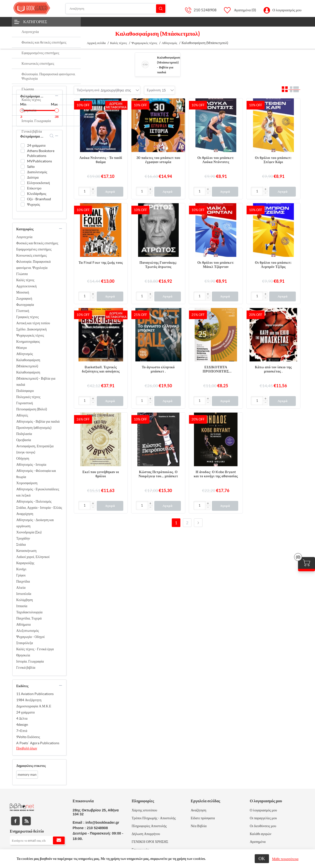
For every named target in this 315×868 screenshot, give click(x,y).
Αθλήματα (24, 624)
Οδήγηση (23, 458)
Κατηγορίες (35, 22)
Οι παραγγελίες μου (263, 818)
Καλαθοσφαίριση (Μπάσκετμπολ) (28, 363)
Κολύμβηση (24, 600)
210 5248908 (205, 10)
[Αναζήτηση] (116, 9)
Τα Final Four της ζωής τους (101, 263)
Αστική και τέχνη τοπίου (33, 323)
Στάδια (21, 544)
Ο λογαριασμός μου (287, 10)
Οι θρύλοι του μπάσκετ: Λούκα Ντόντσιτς (216, 160)
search (52, 136)
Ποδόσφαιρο (25, 391)
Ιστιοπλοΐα (24, 594)
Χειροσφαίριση (27, 483)
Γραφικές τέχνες (27, 317)
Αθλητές (22, 415)
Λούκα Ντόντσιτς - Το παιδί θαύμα (101, 160)
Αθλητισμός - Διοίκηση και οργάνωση (35, 523)
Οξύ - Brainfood (39, 199)
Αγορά (110, 192)
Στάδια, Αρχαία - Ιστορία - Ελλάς (39, 508)
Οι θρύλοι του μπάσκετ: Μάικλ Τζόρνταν (216, 265)
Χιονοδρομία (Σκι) (29, 532)
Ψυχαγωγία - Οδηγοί (30, 637)
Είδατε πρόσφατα (203, 818)
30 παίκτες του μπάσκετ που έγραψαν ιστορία (158, 160)
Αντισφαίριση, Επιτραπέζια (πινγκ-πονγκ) (35, 449)
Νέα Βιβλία (199, 826)
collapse (57, 96)
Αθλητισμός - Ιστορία (31, 465)
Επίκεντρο (34, 188)
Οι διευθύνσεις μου (263, 826)
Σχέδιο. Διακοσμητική (31, 329)
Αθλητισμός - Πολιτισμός (34, 501)
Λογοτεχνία (24, 237)
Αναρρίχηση (25, 514)
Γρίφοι (21, 575)
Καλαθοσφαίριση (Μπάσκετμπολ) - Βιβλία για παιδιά (36, 378)
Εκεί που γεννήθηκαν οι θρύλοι (101, 474)
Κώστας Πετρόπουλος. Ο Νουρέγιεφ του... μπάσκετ (158, 474)
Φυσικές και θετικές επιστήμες (37, 243)
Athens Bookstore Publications (41, 153)
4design (22, 725)
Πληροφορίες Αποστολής (149, 826)
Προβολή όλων (27, 748)
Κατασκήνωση (26, 551)
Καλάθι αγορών (261, 834)
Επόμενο (198, 523)
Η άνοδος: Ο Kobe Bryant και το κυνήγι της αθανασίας (216, 474)
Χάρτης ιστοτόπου (144, 810)
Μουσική (23, 292)
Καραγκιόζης (25, 563)
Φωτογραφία (25, 305)
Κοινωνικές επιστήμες (31, 255)
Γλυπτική (23, 311)
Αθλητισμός (25, 354)
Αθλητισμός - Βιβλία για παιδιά (38, 421)
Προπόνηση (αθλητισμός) (34, 428)
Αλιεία (21, 588)
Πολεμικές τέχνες (28, 397)
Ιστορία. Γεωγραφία (30, 661)
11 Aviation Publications (35, 694)
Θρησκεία (23, 655)
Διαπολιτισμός (37, 172)
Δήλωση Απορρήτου (146, 834)
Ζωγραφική (24, 298)
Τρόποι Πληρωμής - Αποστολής (154, 818)
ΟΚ (262, 859)
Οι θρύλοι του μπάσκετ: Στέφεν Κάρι (273, 160)
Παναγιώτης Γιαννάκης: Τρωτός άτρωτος (158, 265)
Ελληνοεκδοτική (39, 183)
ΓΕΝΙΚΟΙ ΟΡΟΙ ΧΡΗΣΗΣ (150, 842)
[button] (93, 189)
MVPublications (39, 161)
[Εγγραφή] (38, 840)
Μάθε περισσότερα (285, 859)
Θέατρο (22, 348)
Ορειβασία (24, 440)
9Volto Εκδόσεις (28, 737)
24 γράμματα (36, 145)
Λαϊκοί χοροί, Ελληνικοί (33, 557)
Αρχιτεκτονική (26, 286)
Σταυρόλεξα (25, 643)
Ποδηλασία (24, 434)
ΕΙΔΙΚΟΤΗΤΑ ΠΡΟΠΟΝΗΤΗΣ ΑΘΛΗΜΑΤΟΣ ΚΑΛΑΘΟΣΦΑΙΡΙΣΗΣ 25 (216, 369)
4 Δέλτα (22, 718)
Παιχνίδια (23, 581)
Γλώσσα (22, 274)
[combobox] (116, 90)
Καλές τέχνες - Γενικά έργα (35, 649)
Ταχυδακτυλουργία (29, 612)
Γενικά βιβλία (26, 667)
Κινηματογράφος (28, 341)
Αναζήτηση (161, 8)
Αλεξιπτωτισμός (28, 631)
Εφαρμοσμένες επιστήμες (34, 249)
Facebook (15, 821)
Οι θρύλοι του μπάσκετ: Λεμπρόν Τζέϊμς (273, 265)
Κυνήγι (21, 569)
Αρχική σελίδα (96, 43)
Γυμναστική (25, 403)
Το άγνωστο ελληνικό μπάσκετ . (158, 369)
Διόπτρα (33, 177)
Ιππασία (22, 606)
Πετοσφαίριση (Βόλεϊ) (32, 409)
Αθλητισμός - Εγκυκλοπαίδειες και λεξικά (38, 492)
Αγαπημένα (258, 842)
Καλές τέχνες (25, 280)
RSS (26, 821)
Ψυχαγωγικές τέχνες (30, 335)
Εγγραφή (59, 840)
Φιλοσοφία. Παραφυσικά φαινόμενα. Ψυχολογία (33, 265)
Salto (31, 167)
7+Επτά (22, 731)
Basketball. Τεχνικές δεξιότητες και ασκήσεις (101, 369)
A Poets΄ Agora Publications (38, 743)
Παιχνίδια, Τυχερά (29, 618)
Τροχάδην (23, 538)
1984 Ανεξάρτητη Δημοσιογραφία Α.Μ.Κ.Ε (34, 703)
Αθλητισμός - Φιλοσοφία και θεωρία (36, 474)
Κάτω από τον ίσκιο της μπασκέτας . (273, 369)
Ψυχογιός (34, 204)
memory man (27, 775)
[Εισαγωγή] (85, 191)
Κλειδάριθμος (37, 194)
